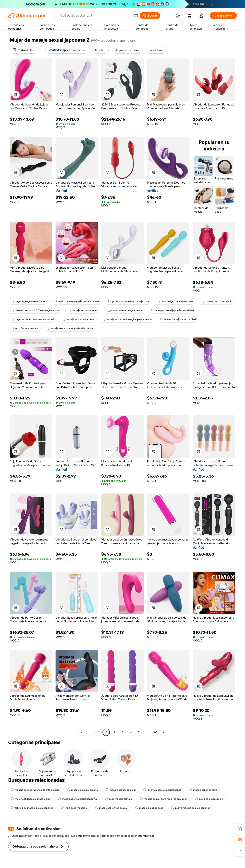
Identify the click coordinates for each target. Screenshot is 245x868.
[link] (240, 829)
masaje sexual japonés (83, 310)
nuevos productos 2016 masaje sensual (35, 310)
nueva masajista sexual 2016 (179, 319)
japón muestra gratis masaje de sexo (77, 301)
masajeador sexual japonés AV (78, 799)
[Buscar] (150, 16)
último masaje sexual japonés (162, 790)
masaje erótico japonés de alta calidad (70, 328)
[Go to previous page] (82, 732)
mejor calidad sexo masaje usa (31, 799)
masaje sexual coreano (82, 790)
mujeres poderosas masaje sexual (32, 319)
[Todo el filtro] (24, 50)
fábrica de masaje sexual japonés (32, 808)
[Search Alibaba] (94, 16)
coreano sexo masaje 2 (216, 301)
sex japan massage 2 (209, 799)
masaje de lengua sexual (111, 808)
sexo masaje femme (119, 799)
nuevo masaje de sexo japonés (191, 808)
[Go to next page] (163, 732)
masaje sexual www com (78, 319)
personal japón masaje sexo (175, 301)
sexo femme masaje (24, 328)
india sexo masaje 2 (74, 808)
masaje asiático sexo (149, 808)
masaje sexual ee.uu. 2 (121, 790)
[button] (136, 16)
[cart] (190, 16)
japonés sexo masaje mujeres (125, 310)
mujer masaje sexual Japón (28, 301)
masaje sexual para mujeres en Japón (164, 799)
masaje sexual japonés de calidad (173, 310)
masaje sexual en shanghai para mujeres (127, 319)
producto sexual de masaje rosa (129, 301)
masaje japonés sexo (203, 790)
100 (155, 732)
